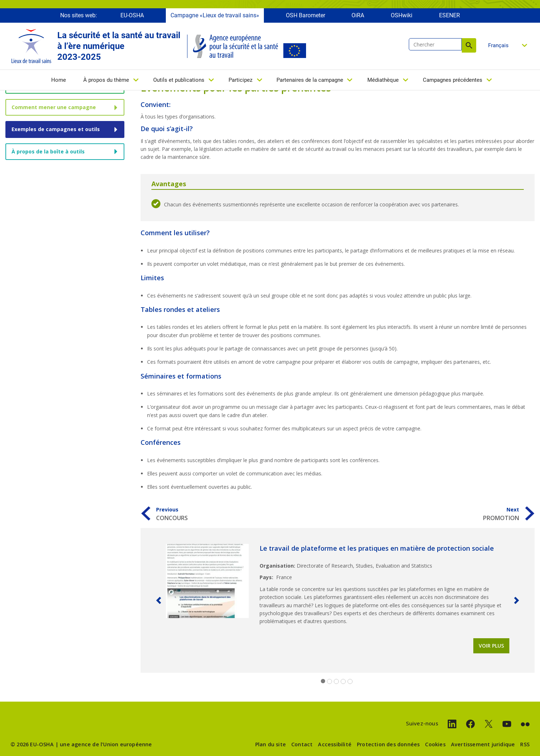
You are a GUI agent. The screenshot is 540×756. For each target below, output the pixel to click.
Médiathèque (383, 82)
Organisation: (277, 566)
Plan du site (271, 744)
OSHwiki (402, 17)
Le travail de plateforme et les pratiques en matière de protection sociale (377, 548)
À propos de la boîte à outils (48, 151)
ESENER (450, 17)
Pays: (266, 577)
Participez (240, 82)
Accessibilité (335, 744)
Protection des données (388, 744)
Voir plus (491, 646)
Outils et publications (179, 82)
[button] (159, 600)
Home (59, 82)
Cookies (435, 744)
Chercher (469, 47)
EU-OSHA (132, 17)
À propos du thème (106, 82)
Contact (302, 744)
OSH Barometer (306, 17)
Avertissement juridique (483, 744)
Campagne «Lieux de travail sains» (215, 17)
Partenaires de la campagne (310, 82)
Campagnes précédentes (453, 82)
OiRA (358, 17)
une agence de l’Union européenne (106, 744)
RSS (525, 744)
